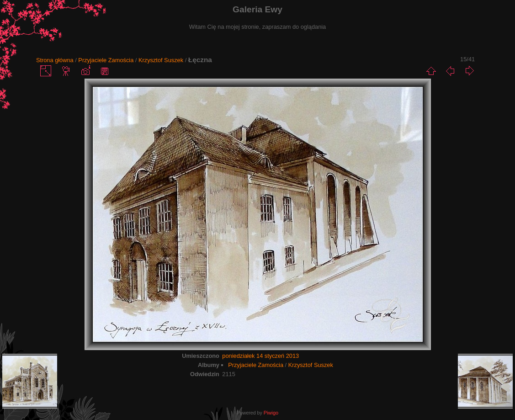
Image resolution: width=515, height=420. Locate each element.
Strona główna (55, 60)
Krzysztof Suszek (161, 60)
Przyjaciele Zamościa (106, 60)
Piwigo (271, 413)
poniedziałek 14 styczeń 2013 (260, 356)
